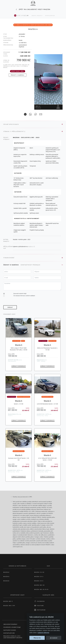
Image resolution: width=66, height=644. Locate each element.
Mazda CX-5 (39, 581)
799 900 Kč (24, 60)
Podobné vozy (9, 314)
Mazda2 (6, 572)
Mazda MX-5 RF (9, 606)
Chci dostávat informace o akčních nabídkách (24, 296)
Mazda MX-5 (8, 601)
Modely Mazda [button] (37, 16)
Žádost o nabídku (11, 265)
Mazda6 (6, 581)
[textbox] (17, 272)
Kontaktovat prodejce (31, 265)
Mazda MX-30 (39, 585)
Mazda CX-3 (39, 576)
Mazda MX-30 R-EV (41, 589)
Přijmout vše (37, 638)
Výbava (6, 131)
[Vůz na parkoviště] (25, 114)
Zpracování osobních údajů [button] (20, 294)
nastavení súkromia (43, 633)
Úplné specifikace (11, 124)
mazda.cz (31, 246)
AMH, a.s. (38, 107)
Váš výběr (21, 15)
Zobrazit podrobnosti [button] (19, 366)
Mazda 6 (19, 345)
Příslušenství (18, 131)
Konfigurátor (50, 16)
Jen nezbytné (54, 638)
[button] (4, 294)
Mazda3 (6, 576)
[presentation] (16, 302)
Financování (9, 258)
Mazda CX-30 (39, 572)
